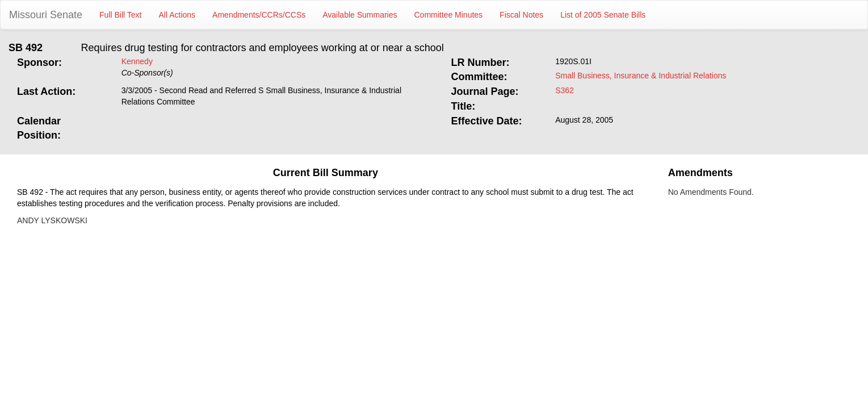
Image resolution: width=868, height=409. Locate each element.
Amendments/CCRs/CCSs (259, 15)
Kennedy (137, 61)
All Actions (177, 15)
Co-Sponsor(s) (147, 73)
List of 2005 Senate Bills (603, 15)
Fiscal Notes (521, 15)
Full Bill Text (120, 15)
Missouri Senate (46, 15)
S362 (565, 90)
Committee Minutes (449, 15)
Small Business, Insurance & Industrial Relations (641, 76)
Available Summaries (360, 15)
